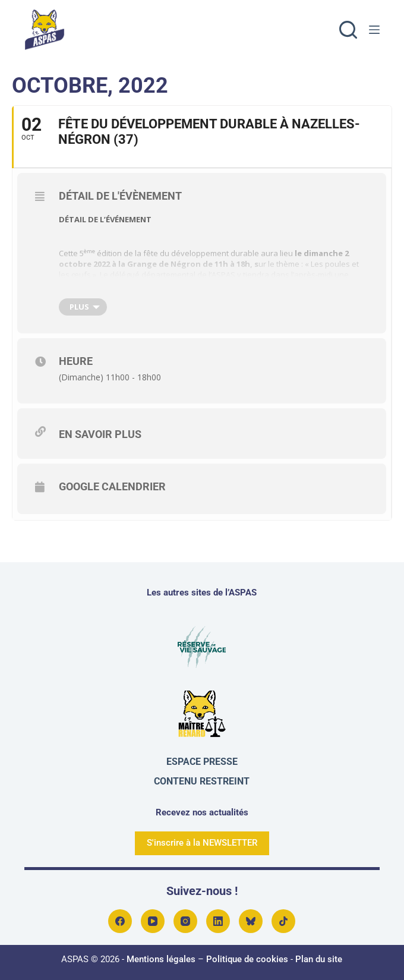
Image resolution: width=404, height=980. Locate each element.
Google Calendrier (112, 486)
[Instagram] (185, 921)
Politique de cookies (247, 959)
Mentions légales (161, 959)
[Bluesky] (251, 921)
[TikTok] (283, 921)
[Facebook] (120, 921)
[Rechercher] (348, 30)
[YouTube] (153, 921)
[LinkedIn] (218, 921)
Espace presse (202, 762)
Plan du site (319, 959)
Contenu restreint (202, 781)
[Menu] (374, 30)
